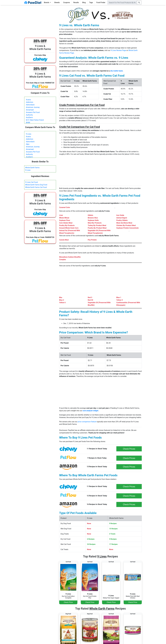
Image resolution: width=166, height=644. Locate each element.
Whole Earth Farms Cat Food (36, 187)
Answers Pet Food (33, 112)
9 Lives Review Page (118, 50)
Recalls (76, 2)
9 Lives (29, 134)
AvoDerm (29, 117)
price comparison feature (87, 422)
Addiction (30, 102)
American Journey (33, 107)
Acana (28, 100)
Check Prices (129, 449)
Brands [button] (47, 2)
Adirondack (30, 105)
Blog (84, 2)
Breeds (57, 2)
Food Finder (101, 2)
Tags (91, 2)
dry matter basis (117, 71)
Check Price (68, 602)
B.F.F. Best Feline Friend (35, 120)
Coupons (66, 2)
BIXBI (28, 123)
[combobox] (122, 3)
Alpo (28, 144)
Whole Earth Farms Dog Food (36, 185)
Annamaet (30, 110)
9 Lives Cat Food (31, 182)
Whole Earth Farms (32, 168)
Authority (29, 115)
